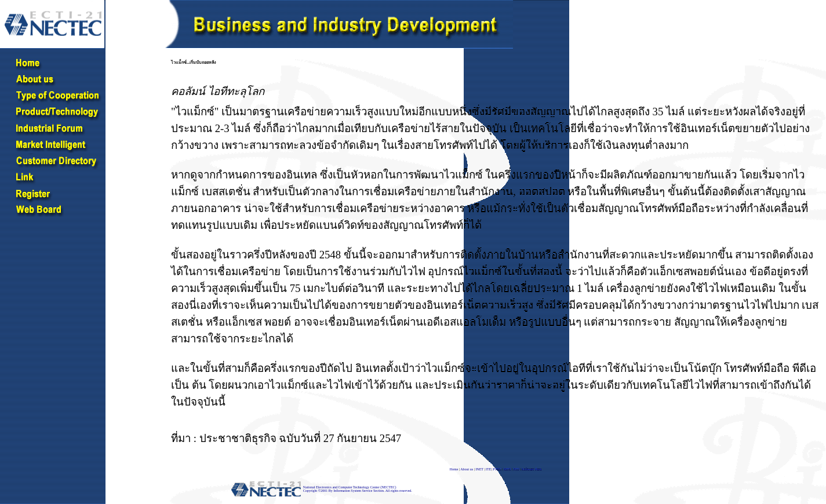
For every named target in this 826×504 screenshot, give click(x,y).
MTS (507, 469)
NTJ (516, 469)
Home (454, 469)
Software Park (532, 469)
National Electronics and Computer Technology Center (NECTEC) (350, 487)
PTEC (497, 469)
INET (479, 469)
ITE (488, 469)
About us (467, 469)
